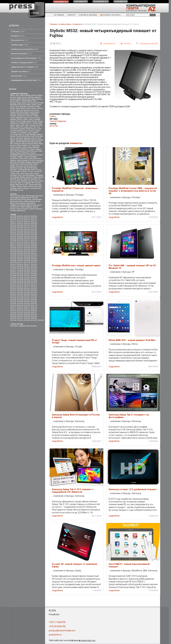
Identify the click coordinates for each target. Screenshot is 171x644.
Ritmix (39, 159)
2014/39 (13, 276)
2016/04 (20, 303)
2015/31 (13, 294)
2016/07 (13, 305)
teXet (33, 170)
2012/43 (27, 233)
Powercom (39, 155)
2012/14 (20, 220)
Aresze (31, 186)
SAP (18, 162)
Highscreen (14, 123)
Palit (15, 151)
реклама (33, 326)
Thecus (39, 170)
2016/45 (20, 320)
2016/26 (34, 311)
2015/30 (34, 292)
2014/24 (20, 268)
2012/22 (20, 224)
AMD (19, 99)
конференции (24, 326)
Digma (13, 112)
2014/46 (34, 278)
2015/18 (34, 287)
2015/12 (20, 285)
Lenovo (31, 131)
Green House (32, 121)
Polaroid (32, 155)
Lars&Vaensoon (36, 188)
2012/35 (27, 229)
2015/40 (20, 298)
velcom (36, 173)
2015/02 (34, 279)
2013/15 (27, 242)
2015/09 (27, 283)
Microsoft (19, 138)
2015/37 (27, 296)
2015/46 (34, 300)
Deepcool (19, 110)
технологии (19, 76)
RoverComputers (23, 160)
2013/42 (13, 255)
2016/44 (13, 320)
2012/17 (13, 222)
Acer (18, 95)
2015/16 (20, 287)
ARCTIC (19, 101)
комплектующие (21, 54)
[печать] (126, 44)
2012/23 (27, 224)
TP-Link (30, 172)
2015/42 (34, 298)
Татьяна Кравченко (18, 211)
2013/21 (13, 246)
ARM (24, 101)
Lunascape (14, 134)
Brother (28, 105)
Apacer (26, 186)
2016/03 (13, 303)
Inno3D (19, 188)
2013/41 (34, 253)
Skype (31, 164)
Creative (40, 108)
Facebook (26, 114)
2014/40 (20, 276)
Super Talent (24, 168)
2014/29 (27, 270)
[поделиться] (108, 44)
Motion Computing (17, 140)
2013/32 (27, 250)
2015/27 (13, 292)
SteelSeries (14, 168)
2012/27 (27, 225)
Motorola (27, 140)
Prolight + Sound (23, 157)
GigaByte (37, 120)
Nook (19, 146)
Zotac (19, 183)
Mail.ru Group (24, 134)
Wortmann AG (36, 179)
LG (18, 133)
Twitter (13, 173)
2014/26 (34, 268)
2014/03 (20, 259)
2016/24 (20, 311)
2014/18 (34, 265)
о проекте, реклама (88, 15)
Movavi (13, 142)
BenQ (30, 103)
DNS (17, 112)
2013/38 (13, 253)
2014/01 (34, 257)
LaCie (39, 129)
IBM (40, 123)
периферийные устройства (26, 80)
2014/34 (34, 272)
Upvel (27, 173)
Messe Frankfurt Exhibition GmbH (23, 136)
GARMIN (19, 118)
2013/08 (34, 238)
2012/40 (34, 231)
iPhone (13, 127)
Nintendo (30, 144)
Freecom (29, 116)
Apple (34, 99)
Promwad (33, 157)
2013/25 (34, 246)
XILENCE (24, 181)
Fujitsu (13, 118)
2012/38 (20, 231)
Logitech (35, 133)
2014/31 (13, 272)
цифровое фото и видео (25, 67)
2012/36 (34, 229)
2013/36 (27, 251)
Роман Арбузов (26, 207)
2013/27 (20, 248)
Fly (18, 116)
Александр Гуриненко (34, 196)
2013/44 (27, 255)
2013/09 (13, 240)
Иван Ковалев (30, 201)
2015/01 (27, 279)
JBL (35, 127)
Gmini (18, 121)
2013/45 (34, 255)
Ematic (32, 112)
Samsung (40, 160)
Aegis (40, 95)
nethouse (17, 144)
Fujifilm (36, 116)
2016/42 (27, 318)
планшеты (78, 24)
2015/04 (20, 281)
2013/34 (13, 251)
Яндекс (19, 186)
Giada (31, 120)
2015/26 (34, 290)
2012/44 (34, 233)
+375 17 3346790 (57, 622)
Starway (33, 166)
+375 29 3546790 (57, 626)
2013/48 (27, 257)
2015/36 (20, 296)
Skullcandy (24, 164)
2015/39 (13, 298)
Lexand (37, 131)
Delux (37, 110)
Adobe (28, 95)
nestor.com (61, 2)
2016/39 (34, 316)
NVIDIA (24, 146)
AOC (29, 99)
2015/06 (34, 281)
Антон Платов (32, 198)
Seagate (28, 162)
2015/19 (13, 289)
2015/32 (20, 294)
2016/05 (27, 303)
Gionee (13, 121)
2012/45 (13, 235)
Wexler (41, 177)
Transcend (38, 172)
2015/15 (13, 287)
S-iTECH (33, 160)
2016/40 (13, 318)
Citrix (17, 107)
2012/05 (13, 216)
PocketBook (14, 155)
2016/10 (34, 305)
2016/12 (20, 307)
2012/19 (27, 222)
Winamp (20, 179)
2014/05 (34, 259)
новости (71, 15)
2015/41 (27, 298)
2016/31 (34, 313)
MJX (40, 138)
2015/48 (20, 302)
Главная (53, 24)
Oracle (17, 149)
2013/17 (13, 244)
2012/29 (13, 227)
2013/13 (13, 242)
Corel (28, 108)
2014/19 (13, 266)
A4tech (13, 95)
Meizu (40, 134)
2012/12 (34, 218)
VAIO (31, 173)
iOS (37, 125)
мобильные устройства (25, 49)
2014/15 (20, 265)
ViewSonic (39, 175)
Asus (35, 101)
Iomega (33, 125)
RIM (35, 159)
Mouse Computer (37, 140)
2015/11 (13, 285)
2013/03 (27, 237)
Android (24, 99)
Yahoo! (30, 181)
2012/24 (34, 224)
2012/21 (13, 224)
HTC (30, 123)
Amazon (13, 99)
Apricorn (40, 99)
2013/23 (20, 246)
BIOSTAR (40, 103)
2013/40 (27, 253)
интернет (18, 36)
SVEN (31, 168)
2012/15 (27, 220)
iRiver (18, 127)
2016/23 (13, 311)
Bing (34, 103)
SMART (13, 166)
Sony (18, 166)
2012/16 (34, 220)
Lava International (17, 131)
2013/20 (34, 244)
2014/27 (13, 270)
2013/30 (13, 250)
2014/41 (27, 276)
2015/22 (34, 289)
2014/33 (27, 272)
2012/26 (20, 225)
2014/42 (34, 276)
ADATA (23, 95)
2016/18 (20, 309)
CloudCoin (31, 107)
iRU (22, 127)
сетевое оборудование (24, 62)
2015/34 (34, 294)
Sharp (34, 162)
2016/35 (34, 315)
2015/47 (13, 302)
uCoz (22, 173)
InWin (27, 125)
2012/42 (20, 233)
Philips (13, 153)
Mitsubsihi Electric (30, 138)
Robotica (13, 160)
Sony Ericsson (25, 166)
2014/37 (27, 274)
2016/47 (34, 320)
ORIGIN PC (24, 149)
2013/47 (20, 257)
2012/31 (27, 227)
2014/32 (20, 272)
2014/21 (27, 266)
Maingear (33, 134)
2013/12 (34, 240)
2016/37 (20, 316)
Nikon (24, 144)
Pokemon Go (24, 155)
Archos (13, 101)
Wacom (17, 177)
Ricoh (31, 159)
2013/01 (13, 237)
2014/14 (13, 265)
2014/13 (34, 263)
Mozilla (24, 142)
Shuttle (39, 162)
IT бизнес (18, 31)
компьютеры (20, 45)
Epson (37, 112)
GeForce (37, 118)
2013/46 (13, 257)
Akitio (19, 97)
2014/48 (20, 279)
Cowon (33, 108)
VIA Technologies (29, 175)
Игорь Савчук (21, 203)
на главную (59, 15)
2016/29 (20, 313)
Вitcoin (13, 185)
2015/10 (34, 283)
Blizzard (22, 105)
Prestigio (13, 157)
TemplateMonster (24, 170)
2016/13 (27, 307)
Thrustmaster (15, 172)
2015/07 (13, 283)
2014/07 (20, 261)
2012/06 (20, 216)
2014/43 (13, 278)
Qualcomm (14, 159)
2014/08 (27, 261)
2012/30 (20, 227)
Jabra (26, 127)
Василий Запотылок (18, 199)
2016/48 (41, 320)
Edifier (26, 112)
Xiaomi (18, 181)
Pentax (40, 151)
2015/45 (27, 300)
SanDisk (13, 162)
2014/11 (20, 263)
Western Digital (32, 177)
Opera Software (34, 147)
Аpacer (28, 183)
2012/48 (34, 235)
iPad (41, 125)
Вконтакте (20, 185)
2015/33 (27, 294)
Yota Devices (38, 181)
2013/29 (34, 248)
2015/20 (20, 289)
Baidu (19, 103)
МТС (26, 185)
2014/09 (34, 261)
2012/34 (20, 229)
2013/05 (13, 238)
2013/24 (27, 246)
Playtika (13, 186)
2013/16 (34, 242)
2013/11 (27, 240)
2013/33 (34, 250)
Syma (35, 168)
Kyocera (33, 129)
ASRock (30, 101)
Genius (20, 120)
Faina (12, 196)
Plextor (33, 153)
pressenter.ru (55, 635)
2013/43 (20, 255)
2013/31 (20, 250)
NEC (12, 144)
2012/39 (27, 231)
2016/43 (34, 318)
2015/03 (13, 281)
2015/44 (20, 300)
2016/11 (13, 307)
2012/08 (34, 216)
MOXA (19, 142)
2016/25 (27, 311)
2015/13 (27, 285)
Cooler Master (21, 108)
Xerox (12, 181)
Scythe (22, 162)
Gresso (40, 121)
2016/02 (34, 302)
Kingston (22, 129)
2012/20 (34, 222)
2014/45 (27, 278)
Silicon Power (15, 164)
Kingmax (26, 188)
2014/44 (20, 278)
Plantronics (26, 153)
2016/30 (27, 313)
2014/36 (20, 274)
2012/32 (34, 227)
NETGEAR (14, 190)
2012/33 (13, 229)
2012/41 (13, 233)
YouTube (13, 183)
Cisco (12, 107)
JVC (39, 127)
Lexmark (13, 133)
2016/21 (27, 309)
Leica (26, 131)
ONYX (25, 147)
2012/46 (20, 235)
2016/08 (20, 305)
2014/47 (13, 279)
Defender (27, 110)
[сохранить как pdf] (147, 44)
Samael (18, 196)
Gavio (31, 118)
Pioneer (19, 153)
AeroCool (13, 97)
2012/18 (20, 222)
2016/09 (27, 305)
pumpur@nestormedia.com (62, 631)
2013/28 (27, 248)
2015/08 (20, 283)
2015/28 (20, 292)
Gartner (26, 118)
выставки (14, 326)
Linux (29, 133)
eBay (21, 112)
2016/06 (34, 303)
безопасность (20, 40)
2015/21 (27, 289)
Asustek (13, 103)
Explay (19, 114)
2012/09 (13, 218)
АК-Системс (36, 183)
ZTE (24, 183)
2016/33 (20, 315)
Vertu (20, 175)
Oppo (12, 149)
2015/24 (20, 290)
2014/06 (13, 261)
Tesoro (21, 190)
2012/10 (20, 218)
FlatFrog (13, 116)
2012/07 (27, 216)
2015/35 (13, 296)
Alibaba (31, 97)
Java (31, 127)
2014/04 (27, 259)
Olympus (19, 147)
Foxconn (22, 116)
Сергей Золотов (22, 209)
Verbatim (14, 175)
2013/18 (20, 244)
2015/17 (27, 287)
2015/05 (27, 281)
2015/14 (34, 285)
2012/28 (34, 225)
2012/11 (27, 218)
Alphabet (38, 97)
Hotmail (22, 123)
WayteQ (23, 177)
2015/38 (34, 296)
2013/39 (20, 253)
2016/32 (13, 315)
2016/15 (13, 309)
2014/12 (27, 263)
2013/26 (13, 248)
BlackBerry (14, 105)
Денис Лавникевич (34, 199)
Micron (13, 138)
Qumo (21, 159)
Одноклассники (35, 185)
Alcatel (25, 97)
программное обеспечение (26, 58)
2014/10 (13, 263)
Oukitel (32, 149)
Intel (23, 125)
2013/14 (20, 242)
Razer (26, 159)
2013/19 (27, 244)
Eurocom (13, 114)
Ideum (12, 125)
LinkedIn (23, 133)
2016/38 (27, 316)
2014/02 (13, 259)
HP (27, 123)
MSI (29, 142)
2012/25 (13, 225)
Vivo (12, 177)
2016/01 (27, 302)
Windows (27, 179)
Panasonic (21, 151)
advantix (34, 95)
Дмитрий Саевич (17, 201)
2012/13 (13, 220)
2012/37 (13, 231)
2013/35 (20, 251)
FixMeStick (34, 114)
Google (24, 121)
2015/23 (13, 290)
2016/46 (27, 320)
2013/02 (20, 237)
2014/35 (13, 274)
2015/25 (27, 290)
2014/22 (34, 266)
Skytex (36, 164)
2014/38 (34, 274)
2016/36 (13, 316)
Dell (32, 110)
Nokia (36, 144)
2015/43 (13, 300)
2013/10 (20, 240)
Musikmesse (36, 142)
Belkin (24, 103)
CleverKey (23, 107)
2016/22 (34, 309)
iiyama (18, 125)
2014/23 (13, 268)
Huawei (35, 123)
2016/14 (34, 307)
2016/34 (27, 315)
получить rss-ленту (110, 15)
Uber (18, 173)
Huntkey (13, 188)
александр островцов (18, 198)
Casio (39, 105)
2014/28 (20, 270)
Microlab (39, 136)
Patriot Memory (31, 151)
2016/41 (20, 318)
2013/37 (34, 251)
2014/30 (34, 270)
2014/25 (27, 268)
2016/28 (13, 313)
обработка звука (20, 71)
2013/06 (20, 238)
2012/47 (27, 235)
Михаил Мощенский (28, 205)
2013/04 (34, 237)
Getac (25, 120)
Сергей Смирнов (36, 209)
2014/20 (20, 266)
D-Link (13, 110)
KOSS (28, 129)
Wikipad (13, 179)
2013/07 (27, 238)
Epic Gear (38, 186)
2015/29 (27, 292)
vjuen (23, 196)
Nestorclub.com (88, 640)
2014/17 (27, 265)
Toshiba (24, 172)
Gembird (13, 120)
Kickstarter (14, 129)
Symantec (14, 170)
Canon (34, 105)
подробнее (57, 217)
